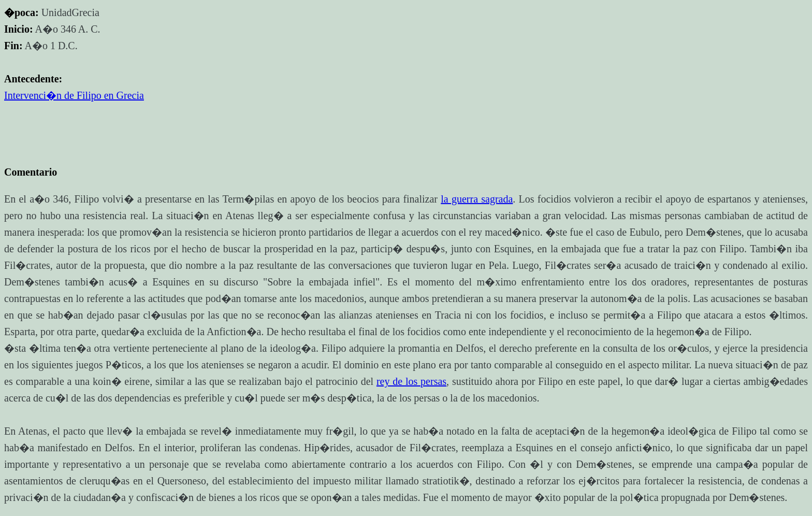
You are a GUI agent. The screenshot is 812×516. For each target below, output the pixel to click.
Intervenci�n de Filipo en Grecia (74, 95)
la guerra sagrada (477, 199)
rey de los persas (411, 381)
